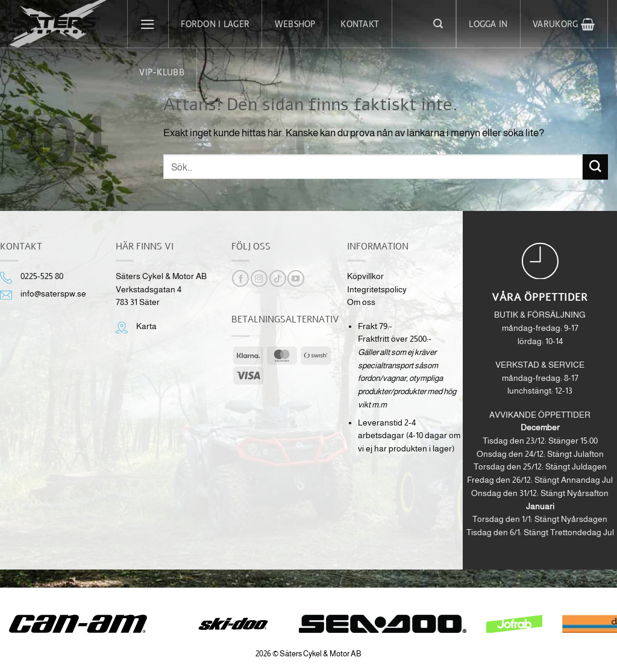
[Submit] (595, 167)
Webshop (295, 24)
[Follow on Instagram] (259, 278)
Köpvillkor (365, 276)
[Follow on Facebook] (240, 278)
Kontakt (360, 24)
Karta (146, 326)
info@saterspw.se (53, 294)
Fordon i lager (215, 24)
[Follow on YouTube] (296, 278)
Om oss (361, 302)
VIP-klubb (161, 72)
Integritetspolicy (377, 290)
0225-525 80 (42, 276)
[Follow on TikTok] (278, 278)
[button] (148, 24)
